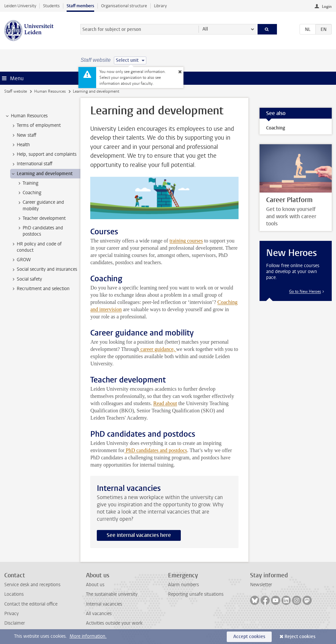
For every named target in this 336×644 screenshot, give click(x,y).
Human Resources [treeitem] (26, 116)
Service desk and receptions (32, 585)
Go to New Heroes (305, 291)
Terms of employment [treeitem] (36, 126)
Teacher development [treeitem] (41, 218)
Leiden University (20, 6)
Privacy (11, 614)
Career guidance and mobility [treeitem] (40, 205)
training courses (186, 241)
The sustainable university (112, 594)
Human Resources (50, 91)
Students (51, 6)
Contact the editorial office (31, 604)
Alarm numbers (183, 585)
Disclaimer (15, 623)
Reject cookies (300, 637)
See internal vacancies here (139, 535)
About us (95, 585)
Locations (14, 594)
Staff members (80, 6)
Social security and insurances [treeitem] (44, 269)
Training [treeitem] (27, 183)
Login (327, 7)
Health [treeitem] (20, 145)
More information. (88, 636)
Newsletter (261, 585)
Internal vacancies (104, 604)
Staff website (16, 91)
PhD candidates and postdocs (156, 450)
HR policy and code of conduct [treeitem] (36, 247)
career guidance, (158, 349)
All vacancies (99, 614)
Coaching (276, 128)
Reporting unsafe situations (196, 594)
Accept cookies (249, 637)
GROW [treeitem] (21, 260)
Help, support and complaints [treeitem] (43, 154)
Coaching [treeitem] (29, 193)
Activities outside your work (114, 623)
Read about (165, 403)
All (205, 29)
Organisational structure (124, 6)
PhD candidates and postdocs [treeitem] (40, 231)
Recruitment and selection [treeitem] (40, 289)
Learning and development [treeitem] (42, 174)
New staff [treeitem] (23, 135)
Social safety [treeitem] (26, 279)
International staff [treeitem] (31, 164)
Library (160, 6)
